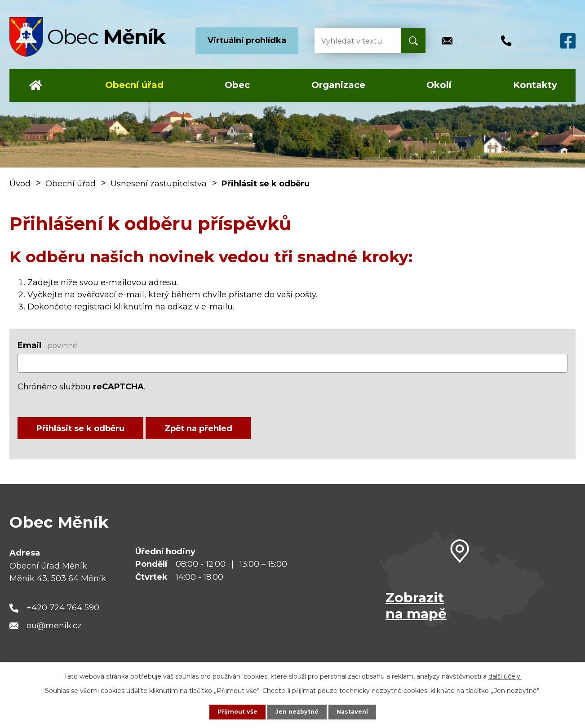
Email (47, 345)
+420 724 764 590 (63, 615)
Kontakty (535, 85)
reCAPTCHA (118, 387)
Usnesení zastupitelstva (159, 184)
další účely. (505, 675)
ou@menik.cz (54, 633)
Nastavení (355, 711)
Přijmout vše (234, 711)
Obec (237, 85)
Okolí (439, 85)
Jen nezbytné (297, 711)
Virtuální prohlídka (247, 40)
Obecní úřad (134, 85)
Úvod (36, 85)
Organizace (338, 85)
